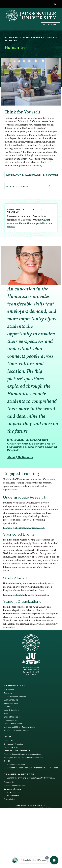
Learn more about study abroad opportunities (26, 595)
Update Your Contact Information (17, 764)
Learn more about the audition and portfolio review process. (30, 223)
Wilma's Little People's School (16, 730)
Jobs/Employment (11, 703)
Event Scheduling (11, 700)
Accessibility (9, 782)
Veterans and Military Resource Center (20, 727)
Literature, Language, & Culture (29, 175)
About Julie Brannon (20, 457)
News (6, 713)
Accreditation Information (14, 786)
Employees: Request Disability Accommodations (23, 758)
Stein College (28, 187)
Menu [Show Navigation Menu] (50, 25)
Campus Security (11, 747)
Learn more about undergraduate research (24, 528)
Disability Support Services (15, 696)
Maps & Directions (11, 710)
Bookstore (8, 693)
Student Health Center (13, 724)
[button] (55, 4)
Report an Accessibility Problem (17, 751)
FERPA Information (12, 796)
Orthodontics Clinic (12, 720)
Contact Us (8, 741)
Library (7, 707)
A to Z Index (9, 690)
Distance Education (12, 792)
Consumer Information (13, 789)
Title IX (7, 761)
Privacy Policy (10, 799)
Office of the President (13, 717)
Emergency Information (13, 744)
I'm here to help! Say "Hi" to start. (33, 860)
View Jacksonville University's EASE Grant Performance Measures (31, 768)
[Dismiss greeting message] (47, 858)
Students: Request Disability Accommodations (23, 754)
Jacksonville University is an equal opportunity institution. (31, 778)
